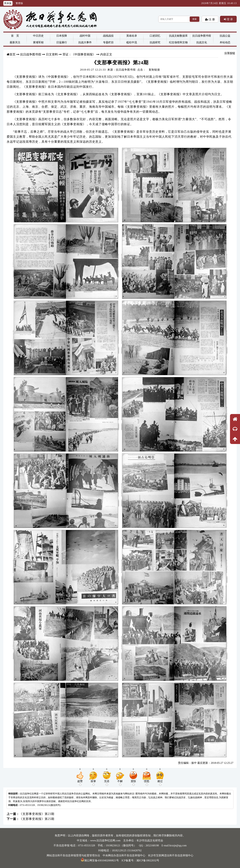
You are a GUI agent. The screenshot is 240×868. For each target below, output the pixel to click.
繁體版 (19, 3)
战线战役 (108, 36)
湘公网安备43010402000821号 (100, 860)
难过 (160, 783)
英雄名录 (132, 36)
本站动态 (225, 42)
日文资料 (52, 54)
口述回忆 (155, 36)
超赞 (80, 783)
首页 (12, 54)
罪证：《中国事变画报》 (79, 54)
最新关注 (15, 42)
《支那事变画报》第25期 (37, 819)
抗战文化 (202, 42)
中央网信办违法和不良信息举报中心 (124, 855)
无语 (107, 783)
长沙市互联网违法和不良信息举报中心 (171, 855)
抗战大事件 (85, 42)
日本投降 (62, 36)
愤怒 (147, 783)
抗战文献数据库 (178, 36)
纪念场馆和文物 (178, 42)
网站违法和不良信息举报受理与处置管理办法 (73, 855)
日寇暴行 (62, 42)
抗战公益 (225, 36)
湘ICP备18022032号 (148, 860)
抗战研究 (155, 42)
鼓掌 (93, 783)
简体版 (8, 3)
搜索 (194, 19)
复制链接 (154, 70)
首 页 (15, 36)
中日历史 (38, 36)
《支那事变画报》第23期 (37, 814)
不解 (120, 783)
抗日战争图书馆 (202, 36)
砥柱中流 (132, 42)
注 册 (211, 19)
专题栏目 (108, 42)
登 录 (229, 19)
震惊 (133, 783)
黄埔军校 (38, 42)
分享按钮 (230, 53)
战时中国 (85, 36)
